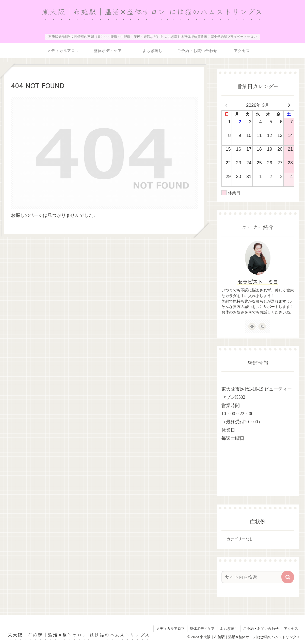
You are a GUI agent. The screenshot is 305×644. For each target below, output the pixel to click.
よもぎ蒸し (229, 628)
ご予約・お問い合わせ (261, 628)
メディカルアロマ (170, 628)
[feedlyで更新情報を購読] (252, 326)
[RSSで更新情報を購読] (262, 326)
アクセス (291, 628)
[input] (255, 577)
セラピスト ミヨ (258, 282)
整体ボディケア (202, 628)
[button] (288, 577)
